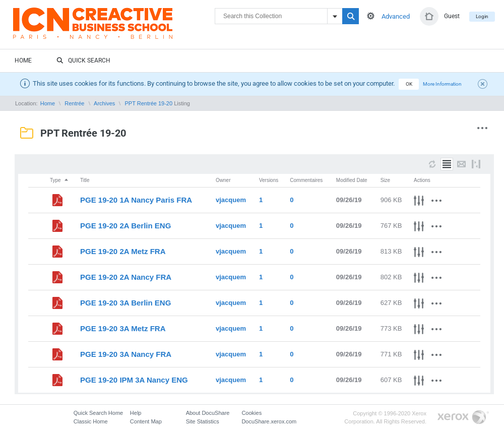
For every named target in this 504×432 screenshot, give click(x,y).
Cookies (251, 413)
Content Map (146, 421)
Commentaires (306, 180)
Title (85, 180)
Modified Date (352, 180)
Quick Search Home (98, 413)
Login (482, 16)
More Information (442, 84)
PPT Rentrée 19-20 (149, 103)
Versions (269, 180)
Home (23, 60)
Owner (223, 180)
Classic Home (91, 421)
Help (136, 413)
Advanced (396, 16)
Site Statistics (203, 421)
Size (385, 180)
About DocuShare (208, 413)
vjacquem (231, 200)
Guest (452, 16)
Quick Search (83, 61)
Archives (104, 103)
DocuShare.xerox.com (269, 421)
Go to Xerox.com (463, 418)
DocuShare (114, 28)
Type (59, 180)
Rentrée (74, 103)
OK (409, 84)
